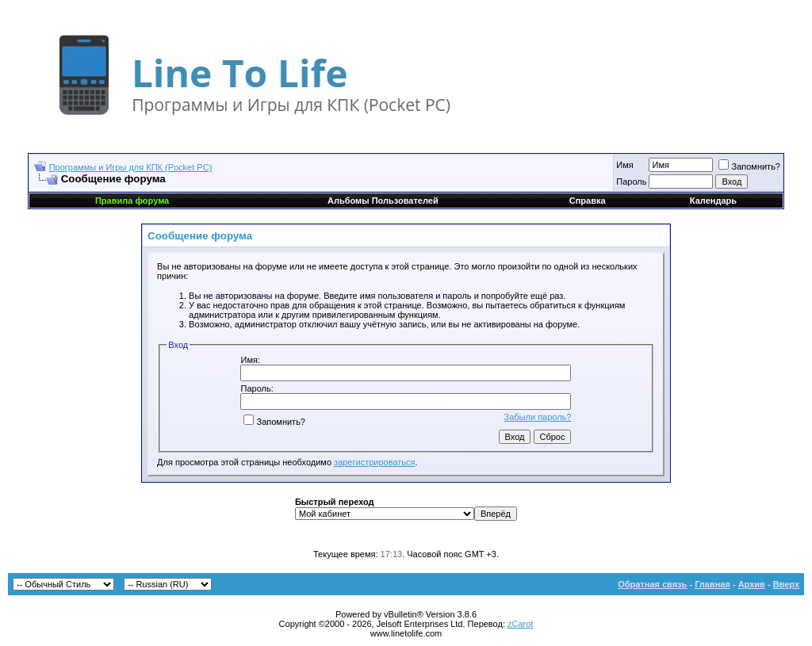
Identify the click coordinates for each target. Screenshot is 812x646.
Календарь (713, 201)
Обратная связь (652, 584)
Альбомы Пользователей (383, 201)
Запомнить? (749, 166)
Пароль (631, 182)
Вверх (786, 584)
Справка (588, 201)
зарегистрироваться (374, 462)
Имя (624, 165)
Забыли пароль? (538, 417)
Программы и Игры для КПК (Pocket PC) (131, 167)
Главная (712, 584)
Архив (752, 584)
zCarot (520, 624)
